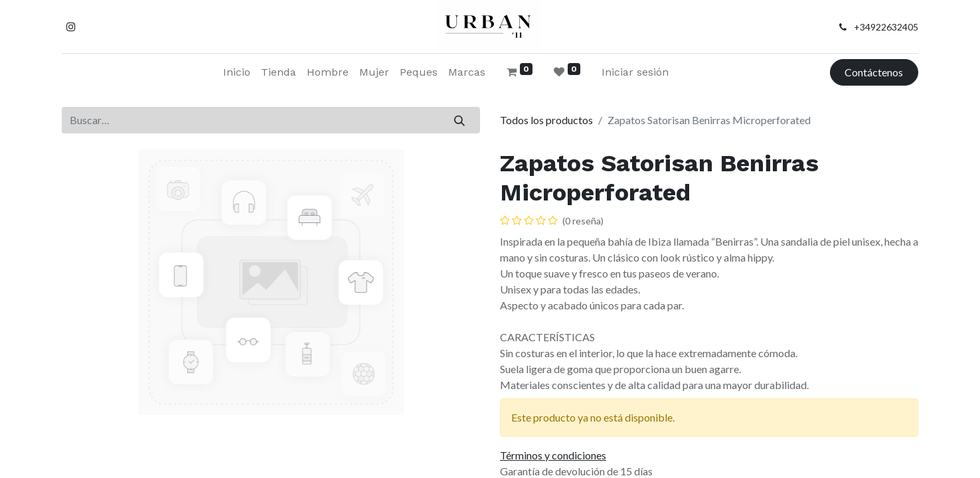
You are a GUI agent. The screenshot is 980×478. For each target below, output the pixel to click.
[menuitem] (237, 72)
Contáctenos (874, 72)
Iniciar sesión (635, 72)
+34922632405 (886, 27)
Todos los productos (546, 120)
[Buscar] (460, 120)
